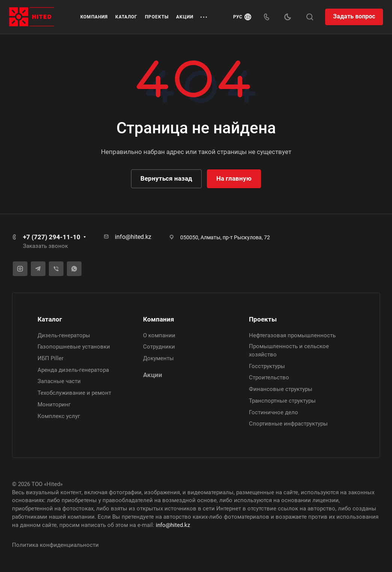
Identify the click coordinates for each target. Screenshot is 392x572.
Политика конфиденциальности (55, 545)
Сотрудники (159, 347)
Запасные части (59, 382)
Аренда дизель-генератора (73, 370)
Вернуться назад (166, 178)
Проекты (263, 319)
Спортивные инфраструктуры (288, 424)
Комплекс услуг (59, 416)
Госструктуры (267, 366)
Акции (153, 375)
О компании (159, 335)
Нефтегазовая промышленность (292, 335)
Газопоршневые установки (74, 347)
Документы (158, 358)
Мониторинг (54, 404)
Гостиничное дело (274, 412)
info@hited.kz (133, 237)
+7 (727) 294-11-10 (52, 237)
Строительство (269, 378)
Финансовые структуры (281, 389)
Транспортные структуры (282, 401)
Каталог (50, 319)
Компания (159, 319)
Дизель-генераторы (64, 335)
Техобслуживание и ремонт (74, 393)
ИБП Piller (51, 358)
